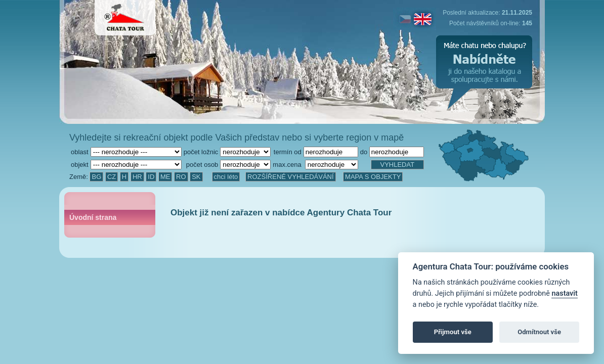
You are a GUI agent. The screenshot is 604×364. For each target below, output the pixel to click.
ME (165, 177)
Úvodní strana (93, 217)
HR (137, 177)
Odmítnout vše (539, 332)
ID (151, 177)
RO (181, 177)
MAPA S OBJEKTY (373, 177)
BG (96, 177)
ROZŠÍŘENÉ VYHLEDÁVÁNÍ (291, 177)
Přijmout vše (453, 332)
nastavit (564, 293)
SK (196, 177)
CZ (112, 177)
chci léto (226, 177)
